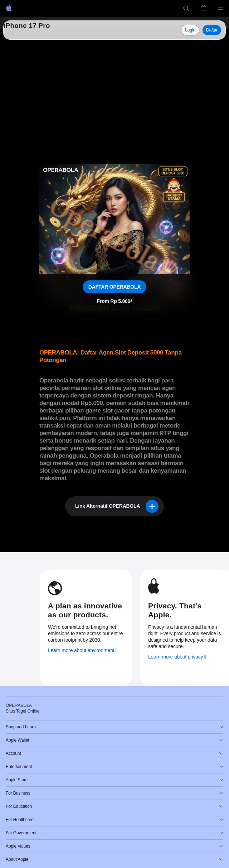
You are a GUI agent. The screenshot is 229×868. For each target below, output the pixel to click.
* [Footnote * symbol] (131, 301)
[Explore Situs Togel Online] (190, 30)
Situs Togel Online (38, 30)
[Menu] (220, 9)
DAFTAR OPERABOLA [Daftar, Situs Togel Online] (114, 287)
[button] (186, 9)
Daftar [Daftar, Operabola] (212, 30)
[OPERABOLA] (9, 9)
